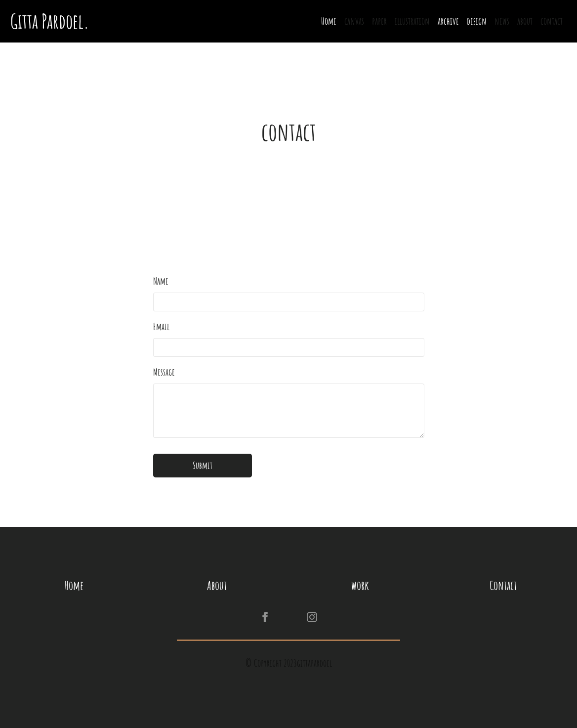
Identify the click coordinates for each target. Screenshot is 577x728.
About (217, 585)
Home (329, 21)
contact (552, 21)
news (502, 21)
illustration (412, 21)
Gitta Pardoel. (52, 21)
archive (448, 21)
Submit (203, 465)
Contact (503, 585)
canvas (354, 21)
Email (161, 326)
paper (379, 21)
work (360, 585)
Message (164, 372)
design (477, 21)
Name (161, 281)
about (525, 21)
